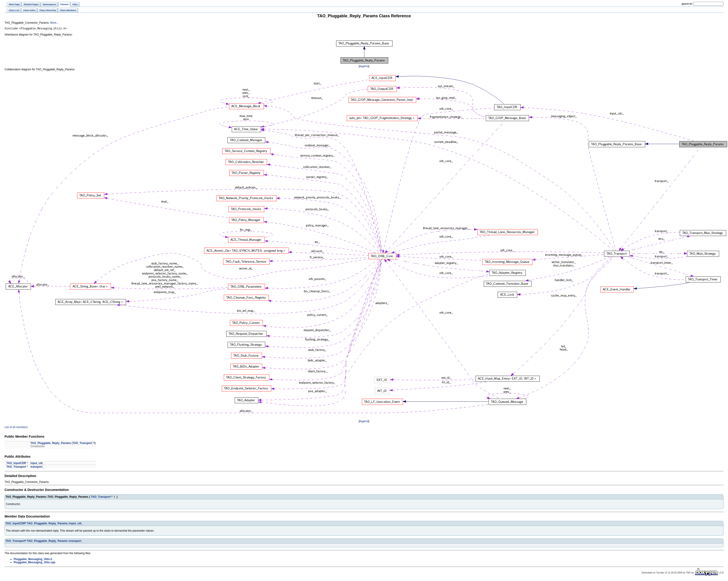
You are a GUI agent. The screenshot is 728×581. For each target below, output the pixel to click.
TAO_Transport (82, 444)
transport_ (37, 467)
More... (54, 23)
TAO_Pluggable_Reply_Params (51, 444)
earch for (687, 4)
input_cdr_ (37, 464)
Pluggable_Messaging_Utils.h (33, 560)
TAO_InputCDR (16, 464)
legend (364, 67)
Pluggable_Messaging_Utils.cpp (34, 563)
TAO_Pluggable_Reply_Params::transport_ (55, 542)
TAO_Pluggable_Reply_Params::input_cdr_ (55, 524)
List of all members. (16, 428)
